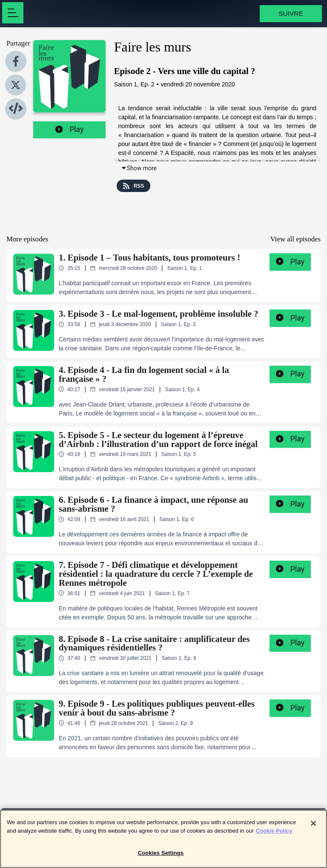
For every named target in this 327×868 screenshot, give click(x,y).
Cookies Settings (161, 857)
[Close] (313, 827)
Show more (139, 168)
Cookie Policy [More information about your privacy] (274, 834)
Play (70, 129)
